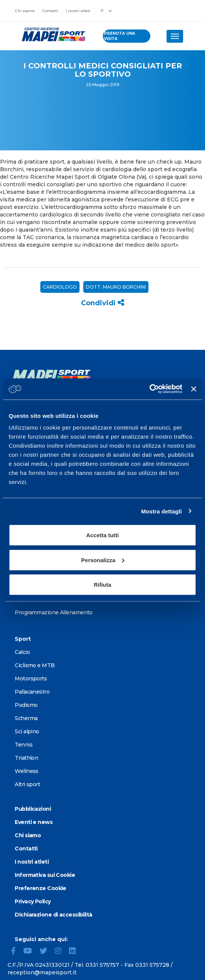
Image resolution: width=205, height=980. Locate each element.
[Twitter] (46, 952)
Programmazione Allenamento (54, 612)
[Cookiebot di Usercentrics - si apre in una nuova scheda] (149, 389)
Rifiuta (103, 585)
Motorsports (31, 679)
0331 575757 (102, 965)
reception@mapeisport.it (42, 972)
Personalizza (103, 560)
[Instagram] (61, 952)
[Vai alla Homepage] (51, 34)
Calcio (22, 652)
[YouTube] (31, 952)
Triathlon (26, 758)
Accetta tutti (103, 535)
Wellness (27, 771)
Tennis (24, 745)
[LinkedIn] (75, 952)
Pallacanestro (32, 692)
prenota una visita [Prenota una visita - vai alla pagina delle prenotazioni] (120, 36)
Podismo (26, 705)
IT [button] (106, 11)
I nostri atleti (78, 11)
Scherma (26, 718)
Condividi (103, 303)
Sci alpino (27, 731)
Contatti (50, 11)
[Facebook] (16, 952)
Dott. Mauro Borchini (116, 287)
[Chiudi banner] (194, 389)
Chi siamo (25, 11)
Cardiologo (60, 287)
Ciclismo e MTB (34, 665)
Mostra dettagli (161, 511)
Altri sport (27, 784)
